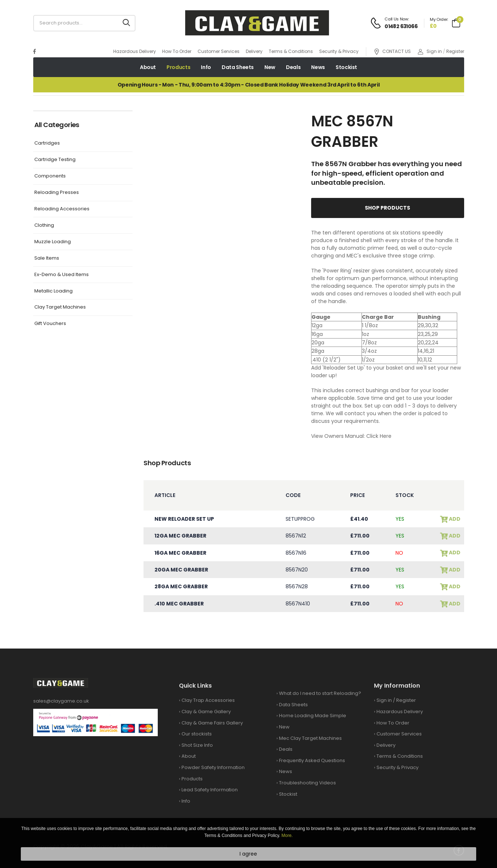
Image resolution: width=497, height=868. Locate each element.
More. (287, 836)
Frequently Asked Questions (312, 760)
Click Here (379, 436)
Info (206, 67)
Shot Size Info (197, 745)
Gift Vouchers (50, 324)
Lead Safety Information (210, 790)
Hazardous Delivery (135, 51)
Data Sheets (238, 67)
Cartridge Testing (55, 160)
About (148, 67)
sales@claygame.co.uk (61, 701)
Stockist (346, 67)
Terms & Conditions (291, 51)
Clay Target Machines (60, 307)
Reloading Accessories (62, 209)
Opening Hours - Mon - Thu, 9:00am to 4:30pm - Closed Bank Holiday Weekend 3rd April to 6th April (249, 85)
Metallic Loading (53, 291)
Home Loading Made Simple (313, 716)
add (454, 519)
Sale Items (47, 258)
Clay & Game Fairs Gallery (212, 723)
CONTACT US (392, 52)
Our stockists (197, 734)
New (270, 67)
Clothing (44, 225)
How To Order (177, 51)
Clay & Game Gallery (206, 712)
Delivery (254, 51)
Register (455, 51)
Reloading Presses (57, 193)
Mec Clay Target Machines (310, 738)
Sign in (430, 51)
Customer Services (219, 51)
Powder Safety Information (213, 767)
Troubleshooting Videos (307, 783)
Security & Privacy (339, 51)
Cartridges (47, 143)
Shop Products (387, 208)
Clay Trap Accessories (208, 700)
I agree (248, 854)
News (318, 67)
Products (178, 67)
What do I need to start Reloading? (320, 693)
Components (50, 176)
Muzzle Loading (53, 242)
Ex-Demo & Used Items (62, 275)
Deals (293, 67)
